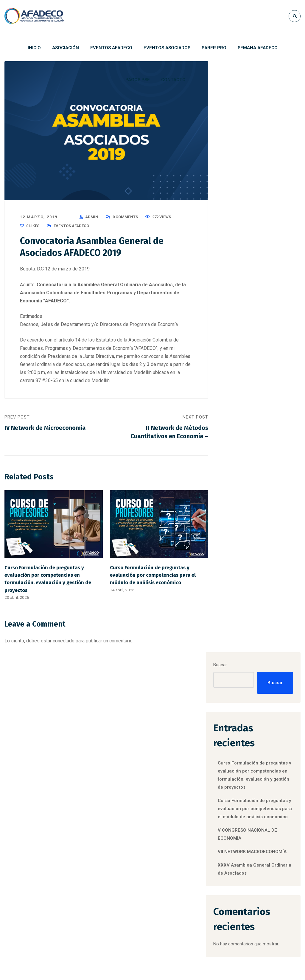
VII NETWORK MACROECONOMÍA (132, 870)
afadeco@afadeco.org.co (63, 931)
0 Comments (125, 218)
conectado (64, 642)
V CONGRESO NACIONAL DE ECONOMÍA (129, 832)
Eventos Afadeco (71, 227)
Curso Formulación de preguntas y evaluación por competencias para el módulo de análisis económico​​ (153, 576)
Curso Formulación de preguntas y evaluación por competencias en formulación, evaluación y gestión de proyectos (259, 189)
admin (92, 218)
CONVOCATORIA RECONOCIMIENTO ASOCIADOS (208, 787)
